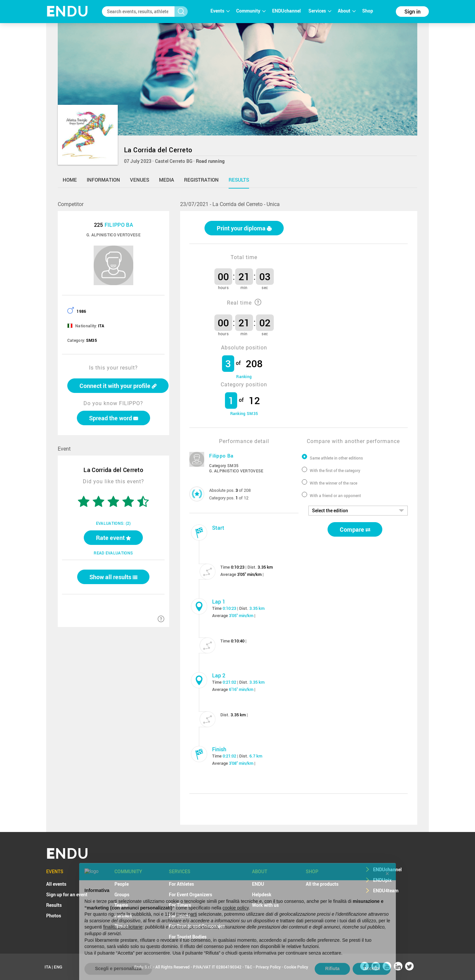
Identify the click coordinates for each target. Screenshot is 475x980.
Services (320, 11)
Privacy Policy (268, 967)
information (103, 180)
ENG (58, 967)
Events (220, 11)
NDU (67, 11)
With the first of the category (335, 470)
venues (140, 180)
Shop (368, 11)
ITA (48, 967)
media (167, 180)
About (347, 11)
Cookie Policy (296, 967)
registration (201, 180)
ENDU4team (386, 891)
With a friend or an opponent (335, 495)
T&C (249, 967)
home (70, 180)
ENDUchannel (287, 11)
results (239, 180)
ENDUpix (382, 880)
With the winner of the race (333, 483)
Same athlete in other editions (336, 458)
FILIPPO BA (119, 225)
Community (251, 11)
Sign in (412, 12)
